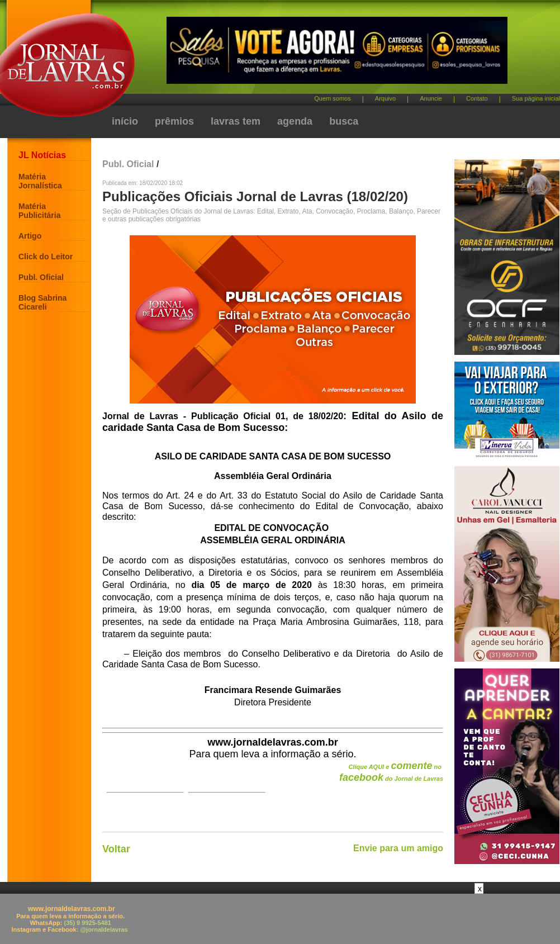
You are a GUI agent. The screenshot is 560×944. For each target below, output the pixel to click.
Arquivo (385, 98)
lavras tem (236, 121)
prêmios (174, 121)
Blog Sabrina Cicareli (42, 302)
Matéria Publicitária (39, 211)
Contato (477, 98)
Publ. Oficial (41, 277)
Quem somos (332, 98)
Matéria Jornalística (40, 181)
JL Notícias (42, 155)
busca (344, 121)
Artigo (30, 236)
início (125, 121)
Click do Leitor (46, 257)
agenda (295, 121)
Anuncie (431, 98)
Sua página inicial (536, 98)
